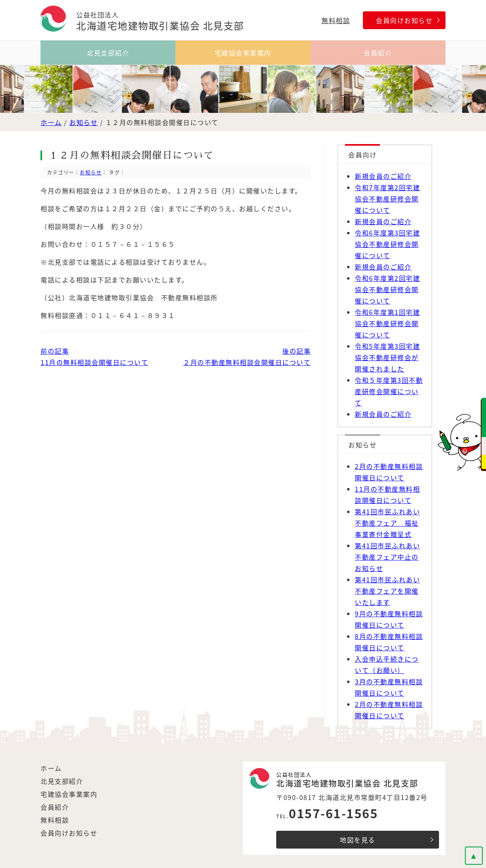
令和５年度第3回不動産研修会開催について (389, 391)
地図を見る (358, 840)
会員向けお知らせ (404, 20)
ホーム (51, 122)
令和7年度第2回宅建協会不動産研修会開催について (387, 199)
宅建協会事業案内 (243, 53)
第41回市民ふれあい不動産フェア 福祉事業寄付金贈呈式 (387, 523)
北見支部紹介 (108, 53)
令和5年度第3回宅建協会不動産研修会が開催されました (387, 357)
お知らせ (83, 122)
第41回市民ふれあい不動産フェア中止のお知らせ (387, 557)
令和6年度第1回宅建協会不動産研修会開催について (387, 323)
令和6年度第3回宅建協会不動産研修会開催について (387, 244)
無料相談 (336, 20)
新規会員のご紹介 (383, 176)
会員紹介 (378, 53)
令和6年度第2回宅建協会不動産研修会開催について (387, 289)
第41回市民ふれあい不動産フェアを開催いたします (387, 591)
